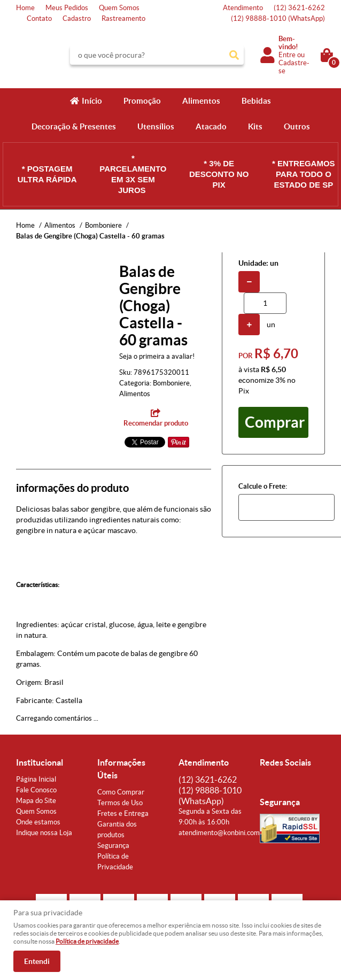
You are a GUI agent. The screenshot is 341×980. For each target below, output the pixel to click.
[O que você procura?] (234, 55)
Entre (287, 55)
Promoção (142, 101)
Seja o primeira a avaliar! (157, 356)
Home (25, 8)
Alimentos (201, 101)
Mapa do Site (36, 801)
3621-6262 (299, 8)
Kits (255, 126)
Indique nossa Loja (44, 833)
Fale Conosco (36, 790)
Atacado (211, 126)
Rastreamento (123, 18)
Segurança (113, 846)
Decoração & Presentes (74, 126)
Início (92, 101)
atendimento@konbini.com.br (223, 833)
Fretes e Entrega (123, 813)
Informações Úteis (121, 769)
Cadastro (77, 18)
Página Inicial (36, 779)
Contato (39, 18)
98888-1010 (278, 18)
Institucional (40, 762)
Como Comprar (121, 792)
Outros (297, 126)
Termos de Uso (120, 803)
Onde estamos (38, 822)
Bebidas (256, 101)
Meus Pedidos (67, 8)
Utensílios (156, 126)
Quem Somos (119, 8)
